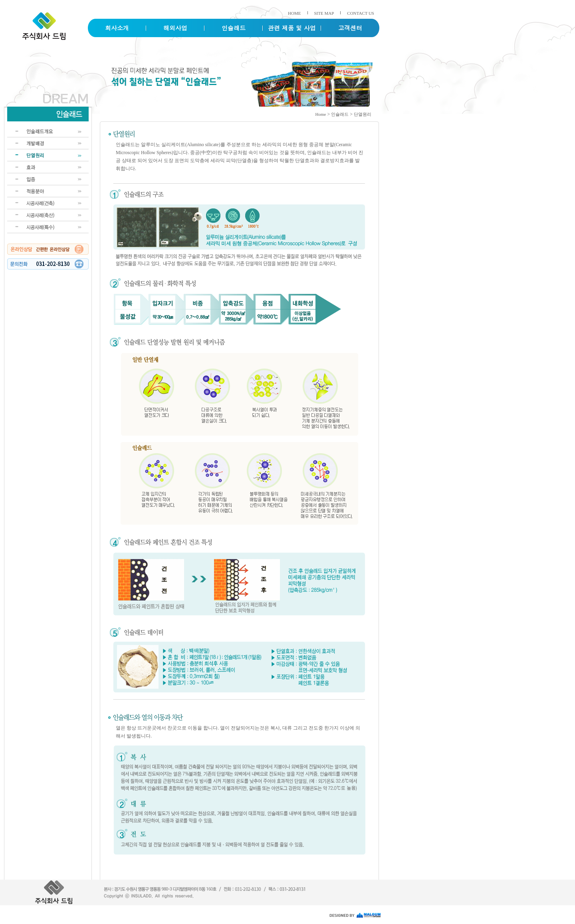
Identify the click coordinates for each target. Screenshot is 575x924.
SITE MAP (324, 13)
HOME (294, 13)
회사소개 (117, 28)
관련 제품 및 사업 (292, 28)
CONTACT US (361, 13)
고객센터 (350, 28)
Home (321, 114)
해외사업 (175, 28)
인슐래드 (234, 28)
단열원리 (363, 114)
